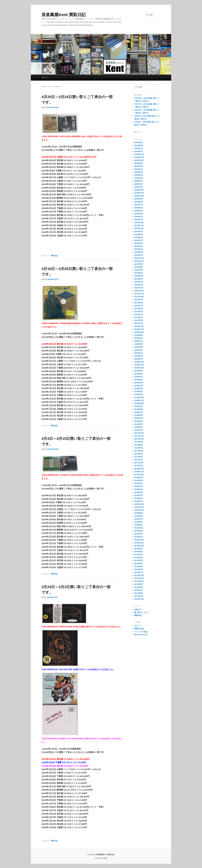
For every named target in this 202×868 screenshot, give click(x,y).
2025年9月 (138, 163)
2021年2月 (138, 320)
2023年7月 (138, 237)
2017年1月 (138, 466)
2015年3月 (138, 531)
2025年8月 (138, 166)
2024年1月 (138, 220)
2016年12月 (139, 469)
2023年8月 (138, 234)
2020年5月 (138, 347)
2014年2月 (138, 569)
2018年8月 (138, 409)
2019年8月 (138, 374)
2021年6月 (138, 309)
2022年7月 (138, 270)
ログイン (138, 626)
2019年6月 (138, 380)
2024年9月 (138, 199)
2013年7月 (138, 590)
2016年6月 (138, 486)
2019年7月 (138, 377)
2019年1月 (138, 394)
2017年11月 (139, 436)
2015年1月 (138, 537)
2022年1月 (138, 288)
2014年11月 (139, 543)
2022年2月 (138, 285)
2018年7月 (138, 412)
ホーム (45, 78)
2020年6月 (138, 344)
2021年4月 (138, 314)
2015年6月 (138, 522)
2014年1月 (138, 572)
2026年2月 (138, 148)
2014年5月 (138, 560)
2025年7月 (138, 169)
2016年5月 (138, 489)
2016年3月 (138, 495)
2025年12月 (139, 154)
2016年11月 (139, 472)
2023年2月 (138, 252)
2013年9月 (138, 584)
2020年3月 (138, 353)
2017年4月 (138, 457)
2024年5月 (138, 208)
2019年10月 (139, 368)
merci (105, 858)
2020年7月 (138, 341)
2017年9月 (138, 442)
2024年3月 (138, 214)
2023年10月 (139, 228)
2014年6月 (138, 557)
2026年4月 (138, 143)
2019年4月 (138, 386)
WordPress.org (141, 635)
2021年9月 (138, 300)
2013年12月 (139, 575)
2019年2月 (138, 391)
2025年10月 (139, 160)
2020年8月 (138, 338)
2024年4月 (138, 211)
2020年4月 (138, 350)
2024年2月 (138, 217)
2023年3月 (138, 249)
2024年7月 (138, 205)
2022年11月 (139, 258)
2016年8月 (138, 480)
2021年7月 (138, 306)
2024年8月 (138, 202)
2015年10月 (139, 510)
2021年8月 (138, 303)
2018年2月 (138, 427)
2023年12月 (139, 223)
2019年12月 (139, 362)
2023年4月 (138, 246)
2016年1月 (138, 501)
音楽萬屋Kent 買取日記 (64, 15)
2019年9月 (138, 371)
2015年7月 (138, 519)
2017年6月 (138, 451)
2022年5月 (138, 276)
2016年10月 (139, 475)
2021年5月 (138, 311)
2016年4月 (138, 492)
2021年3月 (138, 317)
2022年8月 (138, 267)
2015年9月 (138, 513)
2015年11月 (139, 507)
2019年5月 (138, 383)
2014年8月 (138, 552)
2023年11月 (139, 225)
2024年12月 (139, 190)
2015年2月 (138, 534)
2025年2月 (138, 184)
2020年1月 (138, 359)
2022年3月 (138, 282)
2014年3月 (138, 566)
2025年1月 (138, 187)
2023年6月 (138, 240)
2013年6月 (138, 593)
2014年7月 (138, 555)
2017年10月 (139, 439)
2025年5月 (138, 175)
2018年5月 (138, 418)
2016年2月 (138, 498)
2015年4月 (138, 528)
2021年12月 (139, 291)
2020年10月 (139, 332)
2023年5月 (138, 243)
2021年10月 (139, 297)
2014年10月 (139, 546)
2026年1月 (138, 151)
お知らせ (138, 609)
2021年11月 (139, 294)
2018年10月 (139, 403)
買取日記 (54, 256)
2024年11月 (139, 193)
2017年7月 (138, 448)
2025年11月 (139, 157)
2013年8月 (138, 587)
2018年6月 (138, 415)
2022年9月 (138, 264)
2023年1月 (138, 255)
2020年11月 (139, 329)
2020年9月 (138, 335)
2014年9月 (138, 549)
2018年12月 (139, 398)
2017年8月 (138, 445)
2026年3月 (138, 145)
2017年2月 (138, 463)
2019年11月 (139, 365)
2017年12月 (139, 433)
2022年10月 (139, 261)
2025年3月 (138, 181)
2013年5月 (138, 596)
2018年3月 (138, 424)
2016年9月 (138, 478)
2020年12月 (139, 326)
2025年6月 (138, 172)
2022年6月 (138, 273)
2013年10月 (139, 581)
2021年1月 (138, 323)
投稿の (139, 629)
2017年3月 (138, 460)
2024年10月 (139, 196)
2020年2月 (138, 356)
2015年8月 (138, 516)
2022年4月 (138, 279)
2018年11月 (139, 400)
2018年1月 (138, 430)
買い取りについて (141, 612)
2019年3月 (138, 389)
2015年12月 (139, 504)
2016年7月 (138, 483)
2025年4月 (138, 178)
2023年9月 (138, 231)
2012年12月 (139, 599)
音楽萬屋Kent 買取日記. (106, 855)
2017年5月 (138, 454)
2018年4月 (138, 421)
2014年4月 (138, 564)
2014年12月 (139, 540)
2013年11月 (139, 578)
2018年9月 (138, 406)
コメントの (141, 632)
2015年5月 (138, 525)
